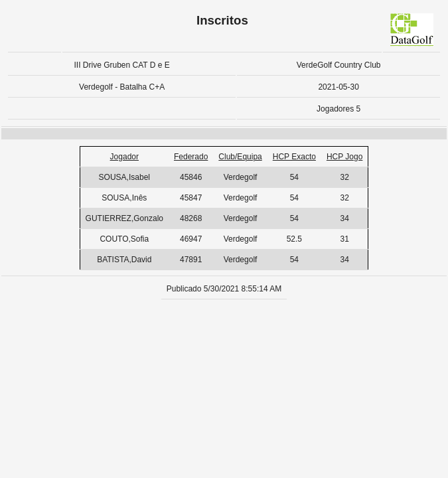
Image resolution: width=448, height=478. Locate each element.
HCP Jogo (344, 157)
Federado (191, 157)
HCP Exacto (294, 157)
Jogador (124, 157)
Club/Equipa (240, 157)
